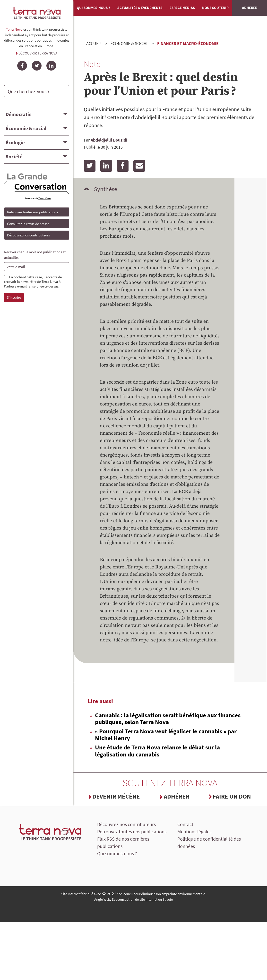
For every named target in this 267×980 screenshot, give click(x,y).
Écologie (15, 142)
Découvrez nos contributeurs (28, 235)
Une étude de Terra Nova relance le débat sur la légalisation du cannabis (157, 751)
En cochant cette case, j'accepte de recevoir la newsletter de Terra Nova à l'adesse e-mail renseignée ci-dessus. (33, 282)
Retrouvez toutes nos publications (33, 212)
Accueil (94, 43)
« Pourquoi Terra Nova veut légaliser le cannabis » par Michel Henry (166, 735)
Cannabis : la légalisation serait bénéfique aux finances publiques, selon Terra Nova (168, 719)
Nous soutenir (215, 8)
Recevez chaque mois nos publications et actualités (35, 255)
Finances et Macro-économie (188, 43)
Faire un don (232, 796)
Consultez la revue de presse (28, 224)
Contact (185, 824)
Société (14, 157)
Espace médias (182, 8)
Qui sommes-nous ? (93, 8)
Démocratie (19, 114)
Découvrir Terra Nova (38, 53)
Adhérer (250, 8)
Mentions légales (194, 832)
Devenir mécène (116, 796)
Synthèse (106, 189)
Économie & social (26, 128)
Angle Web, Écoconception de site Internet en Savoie (133, 899)
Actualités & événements (140, 8)
